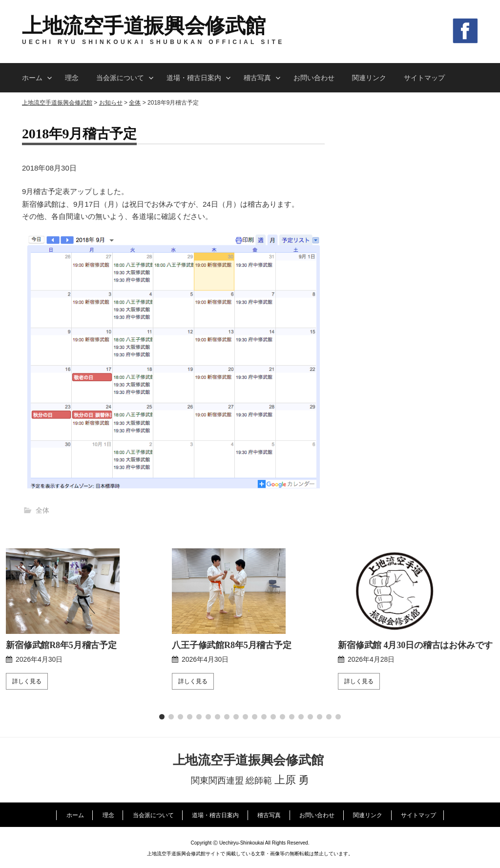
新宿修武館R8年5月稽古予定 (61, 645)
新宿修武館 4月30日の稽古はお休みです (415, 645)
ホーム (32, 78)
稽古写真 (257, 78)
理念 (72, 78)
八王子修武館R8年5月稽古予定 (232, 645)
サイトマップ (424, 78)
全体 (42, 510)
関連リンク (369, 78)
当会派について (120, 78)
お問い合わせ (314, 78)
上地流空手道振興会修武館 (144, 26)
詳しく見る (27, 681)
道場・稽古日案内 (194, 78)
